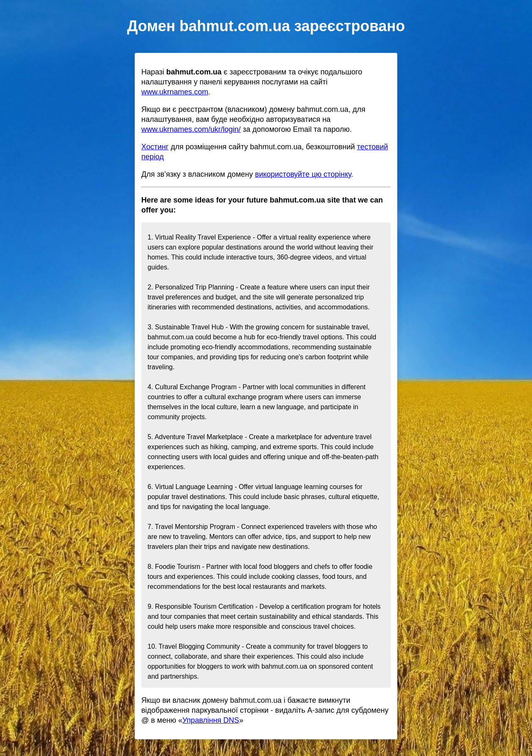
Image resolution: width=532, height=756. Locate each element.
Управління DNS (211, 720)
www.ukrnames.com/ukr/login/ (191, 129)
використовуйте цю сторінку (303, 174)
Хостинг (155, 147)
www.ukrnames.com (175, 92)
